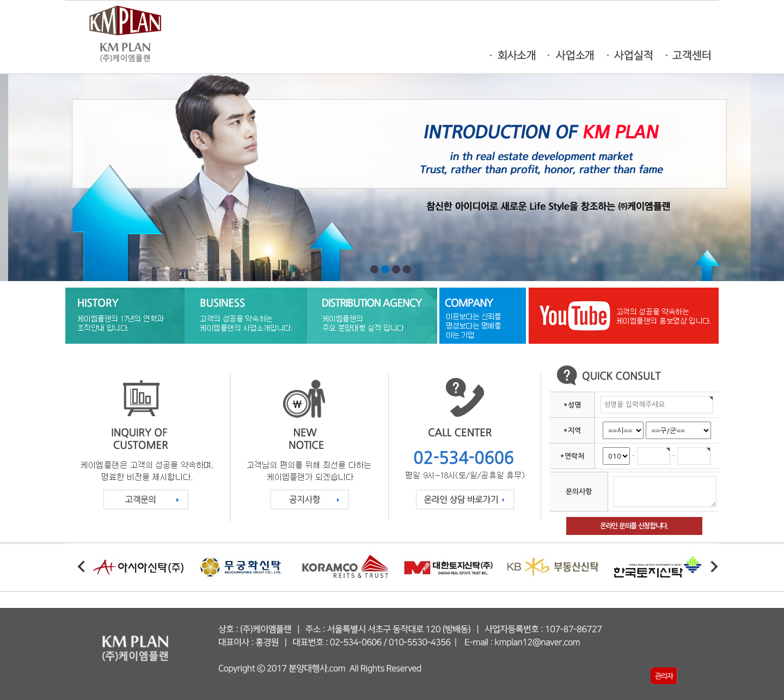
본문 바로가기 (0, 0)
